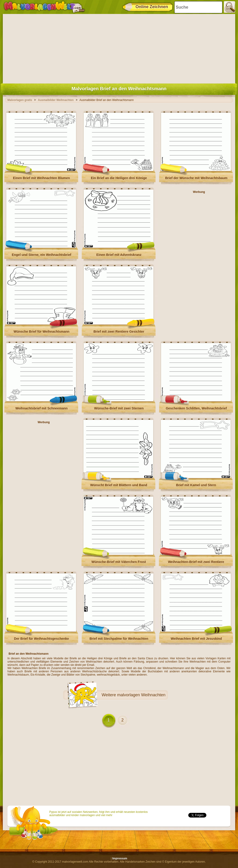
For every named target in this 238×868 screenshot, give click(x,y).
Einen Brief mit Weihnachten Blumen (41, 178)
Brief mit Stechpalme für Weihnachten (119, 639)
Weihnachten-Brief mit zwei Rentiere (196, 562)
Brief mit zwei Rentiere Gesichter (119, 332)
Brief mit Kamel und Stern (196, 485)
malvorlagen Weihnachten (141, 695)
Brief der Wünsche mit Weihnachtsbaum (196, 178)
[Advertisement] (119, 48)
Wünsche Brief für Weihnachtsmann (41, 332)
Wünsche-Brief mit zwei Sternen (119, 408)
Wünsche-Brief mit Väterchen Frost (119, 562)
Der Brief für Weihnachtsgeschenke (41, 639)
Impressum (120, 858)
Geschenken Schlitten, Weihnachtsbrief (196, 408)
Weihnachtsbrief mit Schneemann (41, 408)
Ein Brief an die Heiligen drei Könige (119, 178)
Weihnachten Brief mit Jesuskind (196, 639)
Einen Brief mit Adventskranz (119, 255)
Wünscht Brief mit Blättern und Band (119, 485)
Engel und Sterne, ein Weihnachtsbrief (42, 255)
